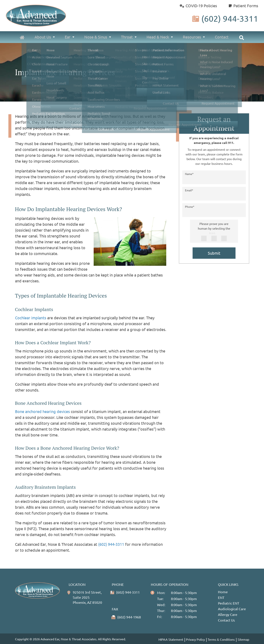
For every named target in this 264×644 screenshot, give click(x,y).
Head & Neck (158, 37)
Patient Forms (243, 6)
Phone (190, 207)
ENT (221, 597)
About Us (44, 37)
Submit (214, 253)
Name (189, 174)
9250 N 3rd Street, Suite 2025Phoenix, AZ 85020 (89, 598)
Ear (68, 37)
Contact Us (226, 620)
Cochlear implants (31, 318)
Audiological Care (232, 609)
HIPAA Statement (170, 639)
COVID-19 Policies (198, 6)
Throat (127, 37)
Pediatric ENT (229, 603)
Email (189, 190)
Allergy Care (228, 614)
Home (223, 592)
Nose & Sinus (96, 37)
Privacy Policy (195, 639)
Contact (222, 37)
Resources (192, 37)
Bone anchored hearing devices (43, 411)
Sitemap (243, 639)
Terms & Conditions (221, 639)
